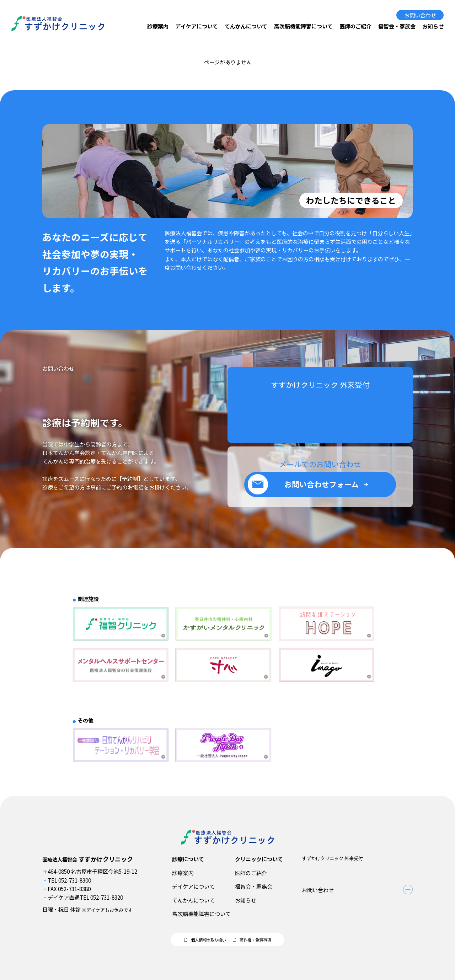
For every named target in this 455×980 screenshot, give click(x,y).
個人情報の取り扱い (208, 940)
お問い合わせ (420, 15)
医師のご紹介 (355, 26)
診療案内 (158, 26)
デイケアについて (197, 26)
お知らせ (433, 26)
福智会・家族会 (397, 26)
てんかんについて (246, 26)
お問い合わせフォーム (322, 491)
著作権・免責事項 (255, 940)
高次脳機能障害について (303, 26)
